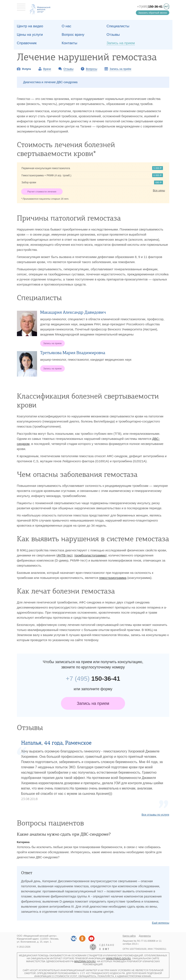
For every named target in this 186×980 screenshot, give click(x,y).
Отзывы (113, 35)
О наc (67, 26)
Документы (145, 936)
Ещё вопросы (161, 923)
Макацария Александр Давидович (73, 312)
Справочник (27, 43)
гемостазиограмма (113, 578)
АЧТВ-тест (65, 555)
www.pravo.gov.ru (118, 958)
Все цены (159, 190)
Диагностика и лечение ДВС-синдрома (50, 82)
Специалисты (118, 26)
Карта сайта (129, 936)
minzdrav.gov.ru (85, 961)
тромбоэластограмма (90, 555)
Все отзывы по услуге (155, 815)
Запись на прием (93, 703)
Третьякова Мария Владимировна (73, 353)
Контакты (70, 43)
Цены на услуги (30, 35)
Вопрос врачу (73, 35)
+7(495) (150, 6)
